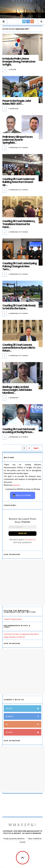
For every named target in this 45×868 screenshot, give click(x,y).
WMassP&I (23, 825)
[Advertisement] (22, 583)
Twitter (23, 709)
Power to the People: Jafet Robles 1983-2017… (17, 102)
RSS (23, 724)
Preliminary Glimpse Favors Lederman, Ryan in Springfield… (18, 140)
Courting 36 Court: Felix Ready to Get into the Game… (19, 307)
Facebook (23, 716)
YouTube (23, 732)
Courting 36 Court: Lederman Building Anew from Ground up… (18, 182)
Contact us (30, 540)
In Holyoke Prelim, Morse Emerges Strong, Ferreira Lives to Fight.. (19, 62)
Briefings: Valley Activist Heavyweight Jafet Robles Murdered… (17, 390)
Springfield (14, 109)
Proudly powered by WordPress (14, 839)
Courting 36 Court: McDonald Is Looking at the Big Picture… (19, 431)
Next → (37, 448)
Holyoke (13, 69)
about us (16, 485)
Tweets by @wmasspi (13, 619)
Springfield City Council (19, 148)
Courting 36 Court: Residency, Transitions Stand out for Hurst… (19, 224)
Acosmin (23, 842)
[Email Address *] (22, 527)
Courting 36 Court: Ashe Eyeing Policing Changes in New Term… (19, 266)
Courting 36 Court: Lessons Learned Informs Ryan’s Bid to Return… (19, 348)
